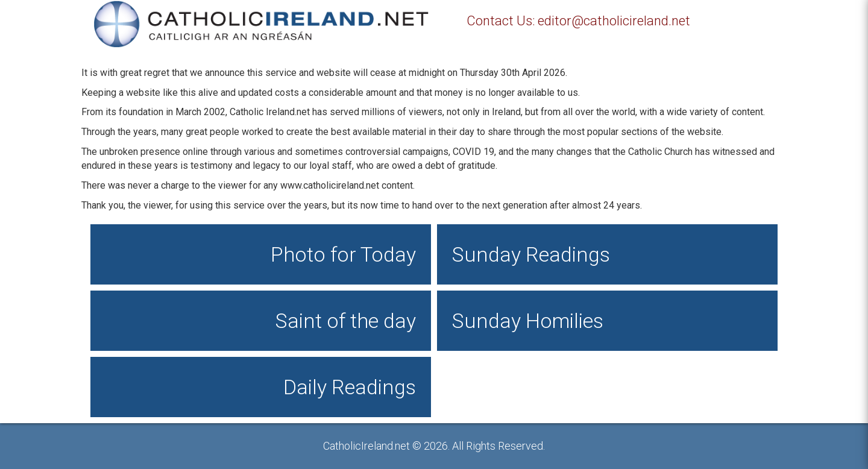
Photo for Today (343, 254)
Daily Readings (350, 387)
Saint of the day (346, 321)
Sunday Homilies (528, 321)
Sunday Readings (531, 254)
